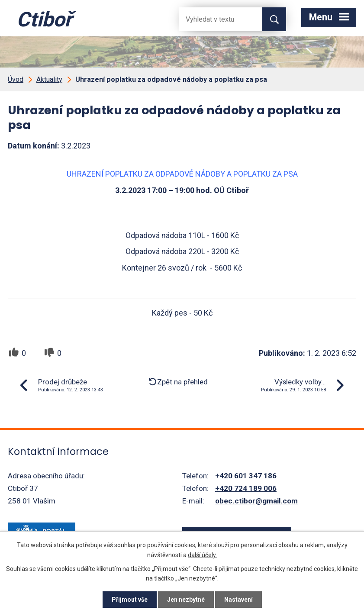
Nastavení (238, 600)
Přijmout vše (130, 600)
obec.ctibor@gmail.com (256, 501)
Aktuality (49, 79)
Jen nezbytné (186, 600)
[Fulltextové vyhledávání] (214, 19)
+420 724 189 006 (246, 488)
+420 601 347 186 (246, 476)
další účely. (202, 555)
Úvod (16, 79)
